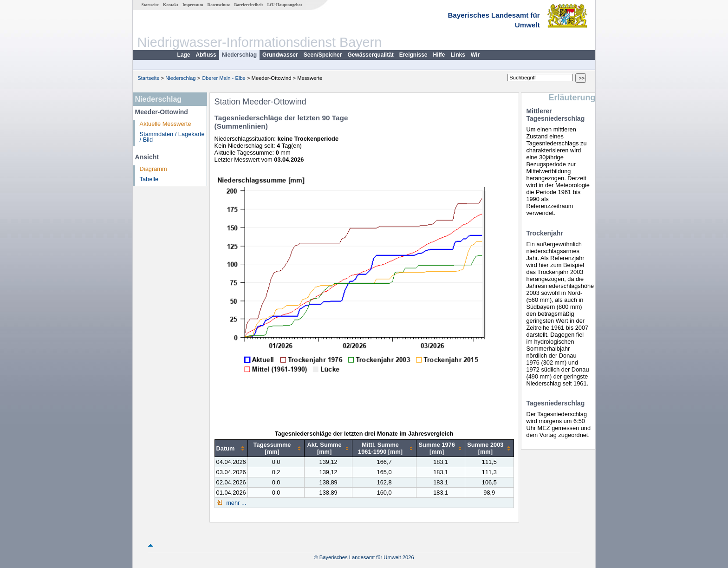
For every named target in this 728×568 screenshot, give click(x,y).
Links (458, 55)
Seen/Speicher (323, 55)
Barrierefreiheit (248, 5)
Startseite (150, 5)
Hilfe (439, 55)
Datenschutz (219, 5)
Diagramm (153, 169)
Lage (184, 55)
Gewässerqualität (370, 55)
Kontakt (171, 5)
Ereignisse (413, 55)
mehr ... (236, 503)
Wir (475, 55)
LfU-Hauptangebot (284, 5)
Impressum (193, 5)
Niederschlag (239, 55)
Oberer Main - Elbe (224, 78)
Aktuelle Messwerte (166, 124)
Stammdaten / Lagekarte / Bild (172, 137)
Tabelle (149, 179)
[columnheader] (231, 448)
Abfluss (206, 55)
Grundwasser (280, 55)
